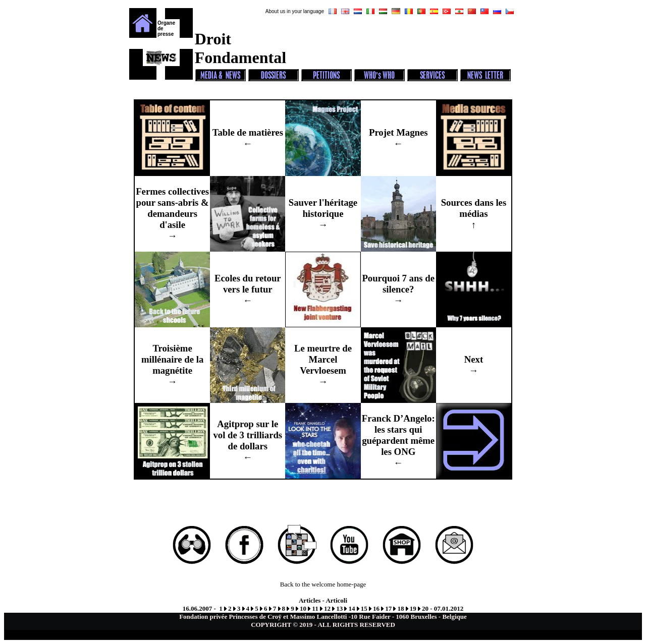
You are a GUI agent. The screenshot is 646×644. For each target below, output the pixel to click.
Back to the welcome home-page (323, 584)
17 (388, 608)
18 (400, 608)
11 (315, 608)
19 (413, 608)
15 (364, 608)
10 (303, 608)
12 (327, 608)
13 (339, 608)
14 (352, 608)
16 (376, 608)
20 (425, 608)
